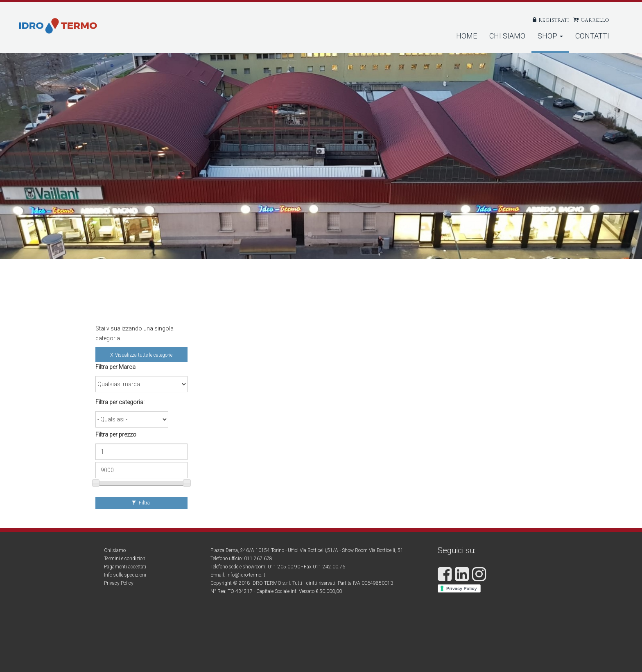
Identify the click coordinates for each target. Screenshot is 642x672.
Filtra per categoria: (120, 402)
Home (467, 36)
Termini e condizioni (125, 559)
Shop (550, 36)
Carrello (595, 20)
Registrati (554, 20)
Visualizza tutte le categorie (144, 355)
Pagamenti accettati (125, 567)
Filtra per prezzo (116, 434)
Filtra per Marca (115, 367)
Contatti (592, 36)
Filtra (141, 503)
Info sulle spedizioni (125, 575)
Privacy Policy (119, 583)
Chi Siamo (507, 36)
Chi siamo (115, 550)
